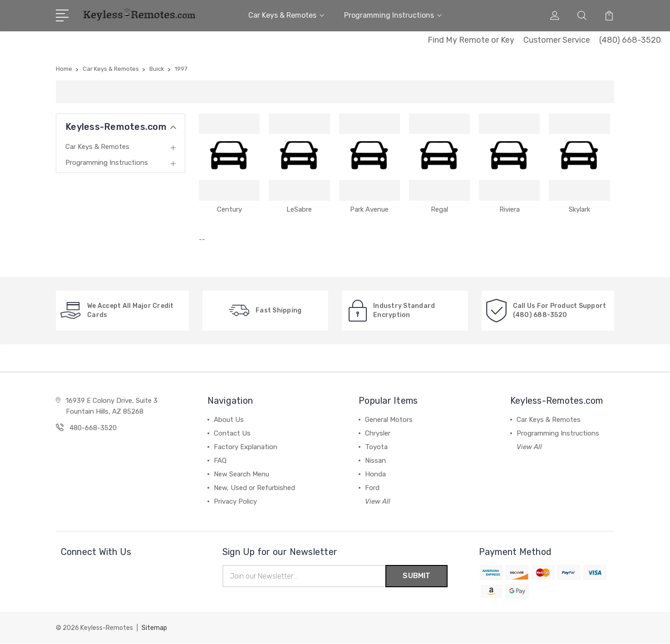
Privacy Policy (235, 501)
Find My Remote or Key (471, 40)
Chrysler (378, 433)
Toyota (376, 447)
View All (378, 501)
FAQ (220, 461)
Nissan (375, 461)
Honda (375, 474)
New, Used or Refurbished (254, 488)
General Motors (389, 420)
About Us (229, 420)
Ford (372, 488)
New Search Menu (241, 474)
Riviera (510, 209)
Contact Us (232, 433)
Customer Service (557, 40)
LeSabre (299, 209)
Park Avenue (369, 209)
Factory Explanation (246, 447)
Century (229, 209)
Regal (439, 209)
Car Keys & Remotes (286, 15)
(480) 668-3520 (630, 40)
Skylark (579, 209)
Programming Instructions (393, 15)
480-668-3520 (93, 428)
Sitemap (154, 628)
